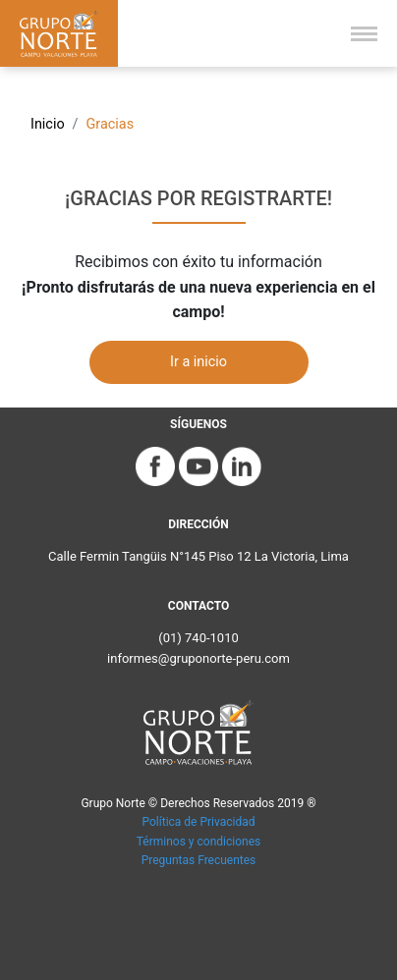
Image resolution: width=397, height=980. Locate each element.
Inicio (48, 124)
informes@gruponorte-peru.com (198, 658)
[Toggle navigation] (364, 34)
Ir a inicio (198, 362)
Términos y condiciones (198, 842)
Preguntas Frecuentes (199, 860)
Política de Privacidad (198, 822)
